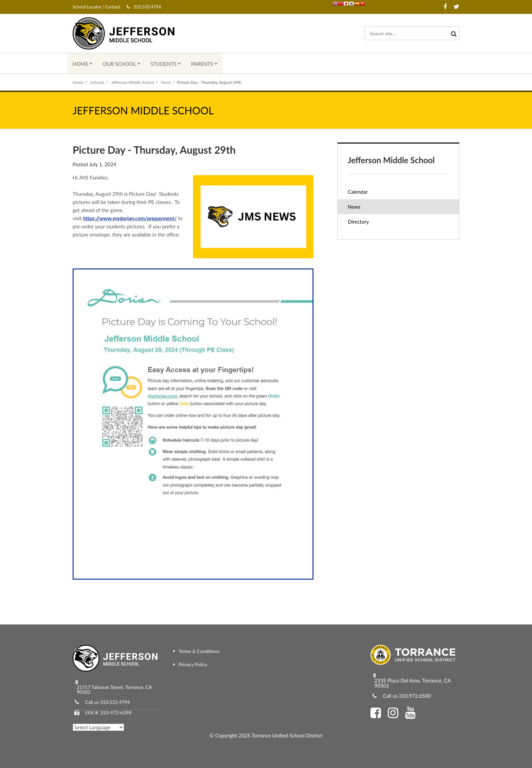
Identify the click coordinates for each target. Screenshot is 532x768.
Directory (358, 222)
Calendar (358, 192)
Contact (112, 7)
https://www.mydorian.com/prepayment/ (130, 218)
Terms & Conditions (199, 651)
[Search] (453, 33)
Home (78, 82)
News (166, 82)
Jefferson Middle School (132, 82)
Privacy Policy (193, 664)
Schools (98, 82)
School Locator (87, 7)
